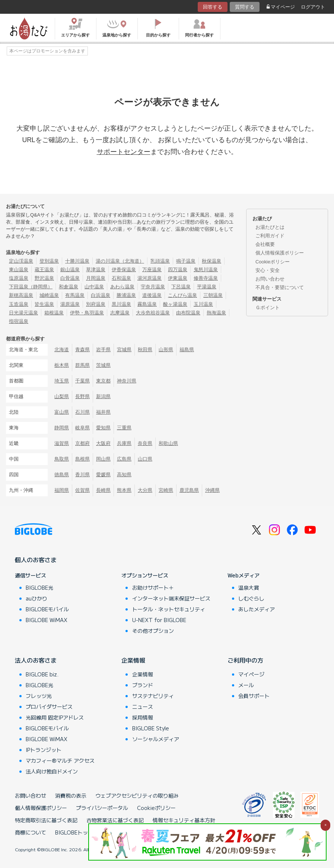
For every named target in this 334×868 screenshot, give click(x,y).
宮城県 (124, 350)
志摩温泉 (120, 313)
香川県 (82, 475)
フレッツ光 (39, 696)
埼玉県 (62, 381)
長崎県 (103, 490)
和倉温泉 (69, 287)
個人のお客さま (36, 560)
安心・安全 (268, 270)
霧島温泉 (147, 304)
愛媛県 (103, 475)
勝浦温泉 (126, 295)
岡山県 (103, 459)
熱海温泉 (216, 313)
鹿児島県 (189, 490)
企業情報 (133, 660)
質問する (245, 7)
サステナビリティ (153, 696)
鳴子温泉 (186, 261)
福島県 (187, 350)
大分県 (145, 490)
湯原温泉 (70, 304)
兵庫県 (124, 443)
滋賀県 (62, 443)
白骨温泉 (70, 278)
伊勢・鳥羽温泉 (87, 313)
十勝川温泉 (77, 261)
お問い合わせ (270, 279)
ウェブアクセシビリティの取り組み (137, 795)
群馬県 (82, 365)
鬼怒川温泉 (206, 270)
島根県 (82, 459)
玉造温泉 (19, 304)
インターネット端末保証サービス (171, 598)
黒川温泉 (121, 304)
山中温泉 (94, 287)
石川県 (82, 412)
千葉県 (82, 381)
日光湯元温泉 (23, 313)
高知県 (124, 475)
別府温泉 (96, 304)
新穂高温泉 (21, 295)
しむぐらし (251, 598)
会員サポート (254, 696)
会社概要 (265, 244)
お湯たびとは (270, 227)
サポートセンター (124, 152)
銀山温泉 (70, 270)
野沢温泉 (44, 278)
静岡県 (62, 428)
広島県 (124, 459)
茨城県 (103, 365)
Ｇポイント (268, 308)
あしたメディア (257, 609)
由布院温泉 (188, 313)
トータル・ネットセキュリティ (169, 609)
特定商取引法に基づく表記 (46, 820)
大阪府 (103, 443)
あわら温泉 (122, 287)
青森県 (82, 350)
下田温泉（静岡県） (31, 287)
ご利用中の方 (245, 660)
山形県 (166, 350)
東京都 (103, 381)
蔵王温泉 (44, 270)
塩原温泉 (19, 278)
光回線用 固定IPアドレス (55, 717)
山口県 (145, 459)
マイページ (281, 7)
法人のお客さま (36, 660)
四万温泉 (178, 270)
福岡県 (62, 490)
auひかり (36, 598)
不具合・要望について (280, 287)
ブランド (143, 685)
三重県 (124, 428)
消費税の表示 (71, 795)
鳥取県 (62, 459)
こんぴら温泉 (182, 295)
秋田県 (145, 350)
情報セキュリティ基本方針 (184, 820)
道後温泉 (152, 295)
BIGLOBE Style (151, 728)
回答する (213, 7)
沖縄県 (212, 490)
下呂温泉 (181, 287)
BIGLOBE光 (39, 587)
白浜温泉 (101, 295)
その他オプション (153, 631)
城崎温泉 (49, 295)
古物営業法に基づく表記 (115, 820)
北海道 (62, 350)
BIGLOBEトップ (74, 832)
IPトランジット (44, 750)
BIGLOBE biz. (42, 674)
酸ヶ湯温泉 (175, 304)
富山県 (62, 412)
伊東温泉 (178, 278)
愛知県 (103, 428)
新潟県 (103, 396)
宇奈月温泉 (153, 287)
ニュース (143, 707)
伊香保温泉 (124, 270)
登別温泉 (49, 261)
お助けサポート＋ (153, 587)
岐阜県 (82, 428)
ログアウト (313, 7)
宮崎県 (166, 490)
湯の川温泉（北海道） (120, 261)
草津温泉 (96, 270)
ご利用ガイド (270, 236)
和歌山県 (168, 443)
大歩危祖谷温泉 (153, 313)
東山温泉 (19, 270)
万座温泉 (152, 270)
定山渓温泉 (21, 261)
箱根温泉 (54, 313)
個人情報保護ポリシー (280, 253)
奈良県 (145, 443)
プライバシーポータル (102, 808)
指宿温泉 (19, 321)
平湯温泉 (207, 287)
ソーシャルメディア (156, 739)
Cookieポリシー (273, 262)
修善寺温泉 (206, 278)
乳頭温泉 (160, 261)
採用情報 (143, 717)
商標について (31, 832)
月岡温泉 (96, 278)
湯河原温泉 (149, 278)
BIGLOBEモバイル (47, 609)
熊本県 (124, 490)
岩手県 (103, 350)
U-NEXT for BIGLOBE (159, 620)
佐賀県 (82, 490)
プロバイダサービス (49, 707)
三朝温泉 (213, 295)
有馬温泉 (75, 295)
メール (246, 685)
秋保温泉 (211, 261)
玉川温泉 (203, 304)
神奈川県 (127, 381)
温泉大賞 (249, 587)
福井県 (103, 412)
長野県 (82, 396)
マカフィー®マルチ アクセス (60, 760)
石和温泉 (121, 278)
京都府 (82, 443)
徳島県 (62, 475)
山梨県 (62, 396)
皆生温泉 (44, 304)
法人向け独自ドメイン (52, 771)
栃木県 (62, 365)
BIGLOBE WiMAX (47, 620)
